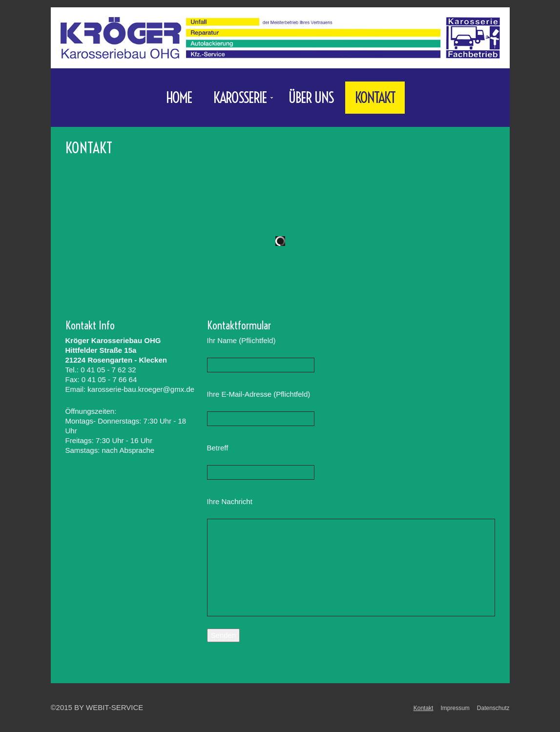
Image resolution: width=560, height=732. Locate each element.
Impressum (455, 708)
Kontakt (375, 98)
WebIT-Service (114, 707)
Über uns (311, 98)
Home (179, 98)
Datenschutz (493, 708)
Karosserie (239, 101)
